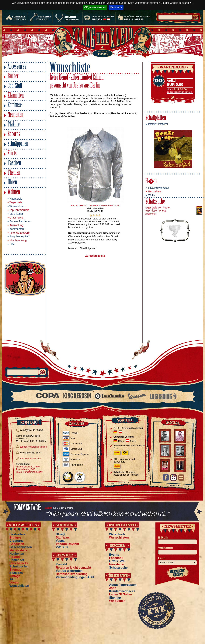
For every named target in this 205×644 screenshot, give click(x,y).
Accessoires (17, 67)
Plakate (14, 125)
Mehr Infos (116, 7)
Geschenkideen (21, 547)
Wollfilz (152, 195)
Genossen (17, 544)
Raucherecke (19, 563)
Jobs (113, 588)
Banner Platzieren (20, 221)
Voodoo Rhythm (67, 544)
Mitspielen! (151, 214)
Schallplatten (156, 118)
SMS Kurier (16, 214)
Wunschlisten (17, 206)
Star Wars (63, 537)
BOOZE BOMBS (158, 124)
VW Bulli (62, 547)
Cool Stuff (15, 86)
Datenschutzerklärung (72, 574)
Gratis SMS (16, 218)
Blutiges (15, 537)
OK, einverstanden (95, 7)
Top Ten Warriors (19, 210)
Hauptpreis (16, 199)
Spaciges (16, 573)
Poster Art (17, 560)
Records (14, 134)
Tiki (12, 579)
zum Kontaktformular (30, 459)
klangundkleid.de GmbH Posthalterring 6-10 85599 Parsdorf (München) (30, 469)
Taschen (14, 163)
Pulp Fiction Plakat (155, 211)
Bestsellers (155, 191)
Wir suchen (117, 601)
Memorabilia (18, 550)
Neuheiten (15, 115)
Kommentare (17, 229)
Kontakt (61, 564)
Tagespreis (16, 202)
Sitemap (15, 570)
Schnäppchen (18, 144)
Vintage (15, 576)
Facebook (116, 558)
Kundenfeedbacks (122, 591)
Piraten (15, 557)
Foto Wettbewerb (19, 233)
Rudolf (49, 508)
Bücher (13, 77)
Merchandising (18, 240)
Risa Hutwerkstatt (159, 188)
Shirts (12, 154)
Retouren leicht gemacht (73, 568)
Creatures (17, 541)
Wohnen (14, 192)
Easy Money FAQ (20, 236)
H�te (151, 182)
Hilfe (12, 244)
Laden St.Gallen (121, 594)
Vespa (60, 541)
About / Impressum (123, 585)
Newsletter (117, 564)
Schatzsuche (155, 202)
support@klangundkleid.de (33, 447)
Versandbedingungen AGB (75, 577)
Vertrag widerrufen (69, 571)
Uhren (12, 183)
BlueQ (60, 534)
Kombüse (15, 106)
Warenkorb (117, 534)
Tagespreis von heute (157, 208)
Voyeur (14, 582)
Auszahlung (16, 225)
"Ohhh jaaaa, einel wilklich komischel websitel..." (107, 514)
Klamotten (16, 96)
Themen (14, 173)
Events (114, 555)
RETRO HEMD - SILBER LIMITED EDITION (95, 206)
